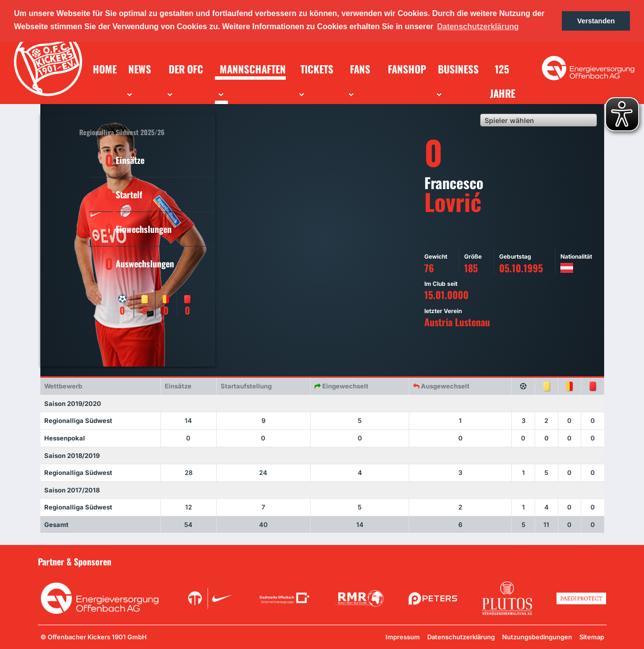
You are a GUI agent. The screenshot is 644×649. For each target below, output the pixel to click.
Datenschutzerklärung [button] (478, 26)
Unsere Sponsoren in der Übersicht (551, 561)
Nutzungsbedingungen (537, 637)
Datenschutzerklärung (461, 637)
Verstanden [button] (596, 21)
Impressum (403, 637)
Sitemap (592, 637)
